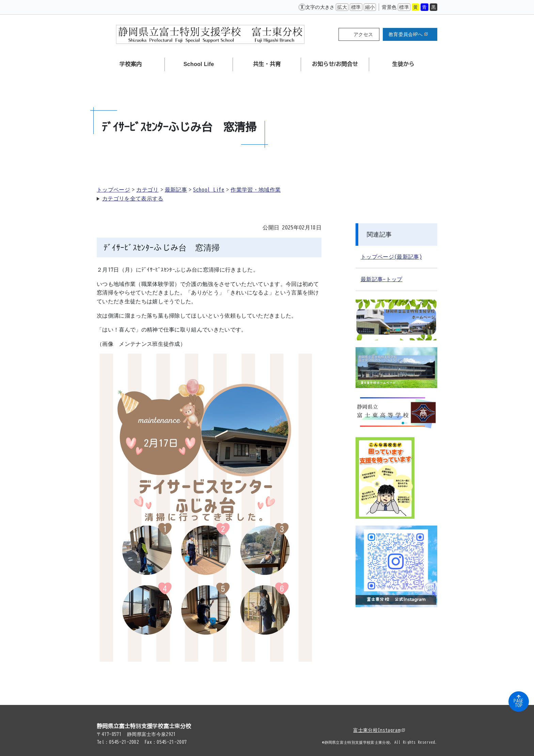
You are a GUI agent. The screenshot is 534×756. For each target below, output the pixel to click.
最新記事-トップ (382, 279)
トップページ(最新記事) (391, 257)
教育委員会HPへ (408, 34)
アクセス (363, 34)
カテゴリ (147, 190)
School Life (209, 190)
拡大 (342, 7)
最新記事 (176, 190)
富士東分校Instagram (379, 730)
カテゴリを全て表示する (133, 198)
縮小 (370, 7)
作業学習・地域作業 (256, 190)
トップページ (113, 190)
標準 (356, 7)
